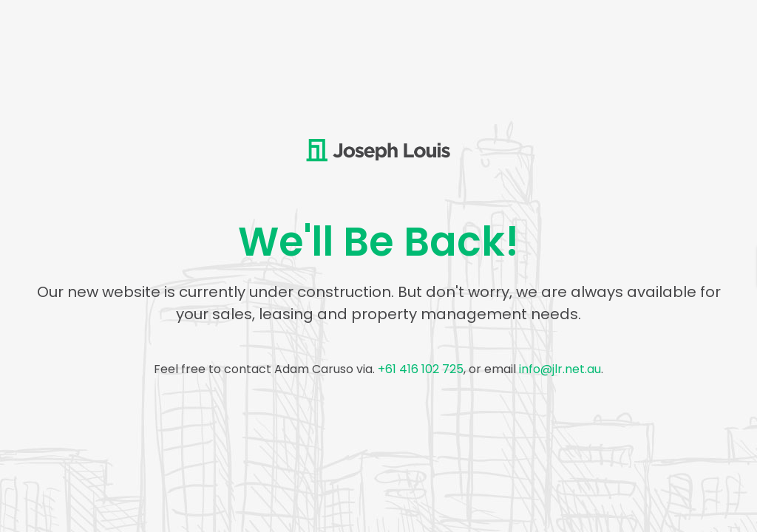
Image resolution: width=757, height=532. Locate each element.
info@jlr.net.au (560, 369)
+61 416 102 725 (421, 369)
